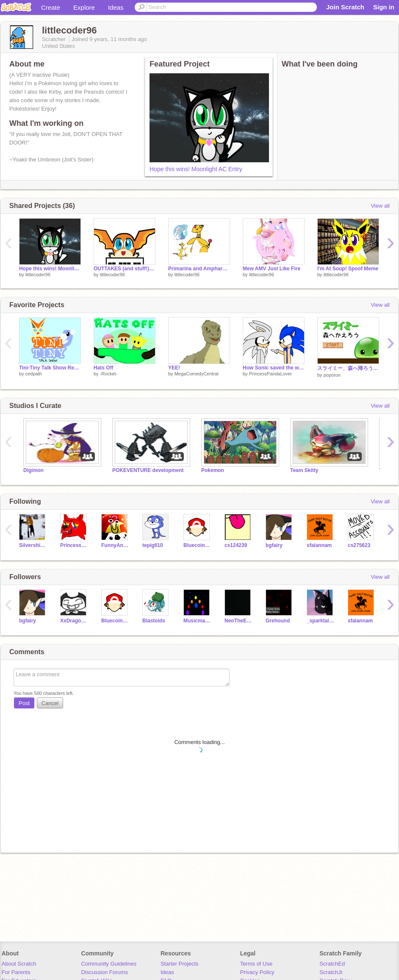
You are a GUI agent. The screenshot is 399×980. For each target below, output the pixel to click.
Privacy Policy (257, 972)
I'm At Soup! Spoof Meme (348, 269)
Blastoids (154, 621)
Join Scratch (345, 7)
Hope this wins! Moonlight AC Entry (196, 169)
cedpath (34, 374)
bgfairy (274, 545)
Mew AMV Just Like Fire (272, 269)
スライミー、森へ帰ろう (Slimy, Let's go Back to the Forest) (348, 368)
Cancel (50, 703)
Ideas (116, 7)
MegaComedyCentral (197, 374)
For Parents (16, 972)
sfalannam (319, 545)
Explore (84, 7)
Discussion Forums (104, 972)
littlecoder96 (38, 275)
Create (51, 7)
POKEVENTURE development (148, 470)
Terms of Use (256, 964)
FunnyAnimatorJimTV (115, 545)
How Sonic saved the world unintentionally (274, 368)
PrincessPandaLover (271, 374)
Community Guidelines (109, 964)
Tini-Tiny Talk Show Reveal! (50, 368)
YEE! (174, 368)
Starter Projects (180, 964)
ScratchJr (331, 972)
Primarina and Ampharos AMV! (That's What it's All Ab (199, 269)
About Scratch (19, 964)
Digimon (33, 470)
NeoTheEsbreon (239, 621)
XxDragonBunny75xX (74, 621)
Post (24, 703)
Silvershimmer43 (33, 545)
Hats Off (104, 368)
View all (380, 206)
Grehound (278, 621)
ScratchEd (332, 964)
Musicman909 (198, 621)
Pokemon (213, 470)
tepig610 (153, 545)
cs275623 (359, 545)
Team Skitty (304, 470)
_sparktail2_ (321, 621)
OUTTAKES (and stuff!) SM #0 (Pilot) (125, 269)
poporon (332, 375)
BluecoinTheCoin (198, 545)
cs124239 (236, 545)
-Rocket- (109, 374)
